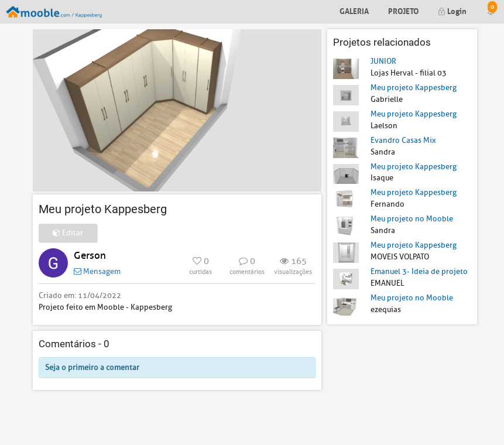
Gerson (90, 256)
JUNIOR (383, 61)
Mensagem (97, 271)
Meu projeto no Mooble (412, 219)
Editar (68, 233)
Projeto (403, 10)
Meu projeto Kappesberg (414, 88)
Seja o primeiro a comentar (92, 367)
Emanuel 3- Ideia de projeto (419, 271)
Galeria (354, 10)
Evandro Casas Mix (403, 140)
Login (452, 10)
